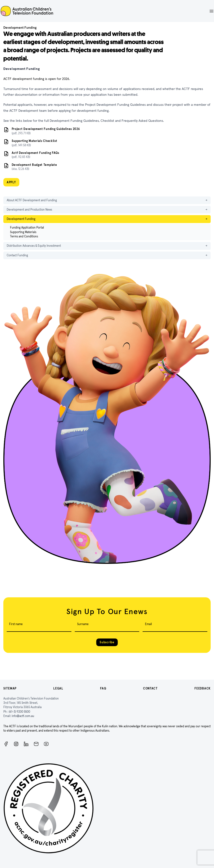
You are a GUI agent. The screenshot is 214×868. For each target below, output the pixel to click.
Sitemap (10, 688)
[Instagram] (16, 744)
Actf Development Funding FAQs (35, 153)
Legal (58, 688)
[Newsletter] (36, 744)
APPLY (11, 182)
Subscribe (107, 642)
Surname (83, 624)
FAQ (103, 688)
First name (16, 624)
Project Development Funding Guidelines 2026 (46, 129)
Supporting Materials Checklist (35, 141)
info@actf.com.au (23, 716)
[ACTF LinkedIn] (26, 744)
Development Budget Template (34, 165)
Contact (150, 688)
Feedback (203, 688)
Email (148, 624)
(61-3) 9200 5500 (19, 712)
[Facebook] (6, 744)
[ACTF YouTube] (46, 744)
